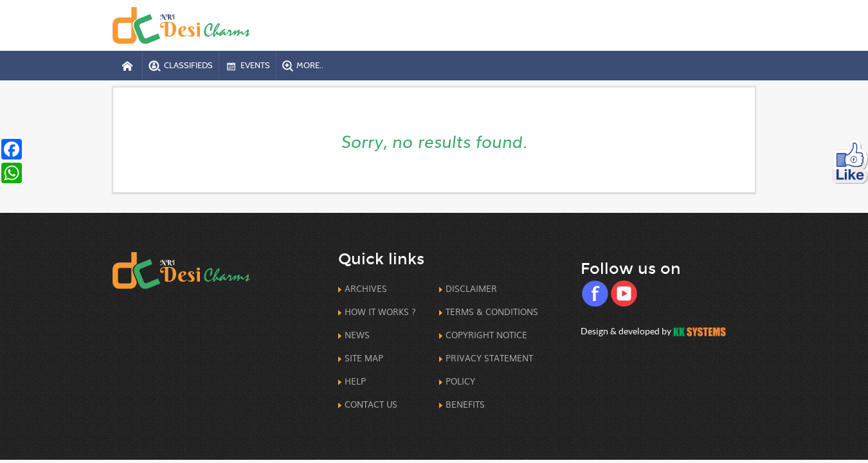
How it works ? (380, 312)
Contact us (371, 404)
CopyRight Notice (486, 335)
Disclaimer (471, 288)
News (357, 335)
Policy (460, 381)
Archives (366, 288)
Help (355, 381)
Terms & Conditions (492, 312)
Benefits (465, 404)
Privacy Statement (489, 358)
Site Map (364, 358)
